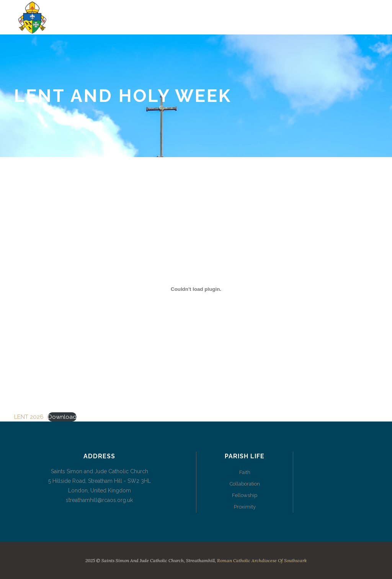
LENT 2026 (29, 417)
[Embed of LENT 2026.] (196, 289)
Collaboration (245, 484)
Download (62, 417)
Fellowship (245, 495)
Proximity (245, 507)
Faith (245, 472)
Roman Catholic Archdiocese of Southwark (262, 560)
